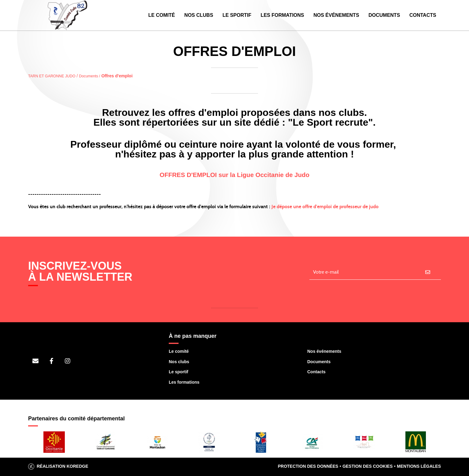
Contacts (423, 15)
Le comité (179, 351)
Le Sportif (237, 15)
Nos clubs (179, 362)
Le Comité (162, 15)
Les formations (184, 382)
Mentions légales (419, 466)
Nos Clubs (199, 15)
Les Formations (283, 15)
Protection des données (308, 466)
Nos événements (336, 15)
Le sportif (179, 372)
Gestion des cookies (367, 466)
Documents (384, 15)
